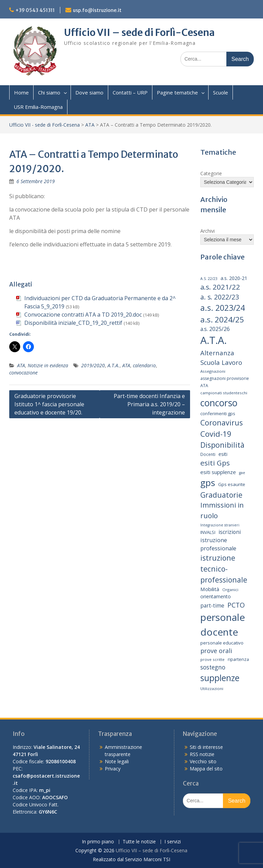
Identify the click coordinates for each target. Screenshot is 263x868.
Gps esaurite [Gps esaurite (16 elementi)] (232, 484)
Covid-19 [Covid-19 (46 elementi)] (216, 434)
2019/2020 (93, 365)
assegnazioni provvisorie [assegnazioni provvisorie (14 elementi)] (225, 378)
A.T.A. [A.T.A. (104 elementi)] (214, 340)
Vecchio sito (203, 761)
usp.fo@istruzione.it (97, 10)
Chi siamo (49, 92)
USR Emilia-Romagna (38, 107)
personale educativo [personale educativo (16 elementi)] (222, 643)
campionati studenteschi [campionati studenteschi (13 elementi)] (224, 393)
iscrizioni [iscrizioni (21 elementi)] (230, 532)
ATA (90, 125)
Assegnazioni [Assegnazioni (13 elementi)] (213, 371)
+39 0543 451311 (35, 10)
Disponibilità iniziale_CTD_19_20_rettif (73, 323)
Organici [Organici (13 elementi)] (230, 590)
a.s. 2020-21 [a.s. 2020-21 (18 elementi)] (234, 278)
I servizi (173, 842)
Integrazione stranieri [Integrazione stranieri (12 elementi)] (220, 525)
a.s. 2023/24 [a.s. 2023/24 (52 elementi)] (223, 308)
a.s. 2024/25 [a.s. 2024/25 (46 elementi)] (222, 319)
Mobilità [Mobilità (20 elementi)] (210, 589)
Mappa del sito (206, 769)
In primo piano (98, 842)
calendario (144, 365)
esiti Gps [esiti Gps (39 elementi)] (215, 463)
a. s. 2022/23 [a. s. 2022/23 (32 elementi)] (220, 297)
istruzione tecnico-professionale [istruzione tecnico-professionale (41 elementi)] (224, 569)
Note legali (117, 761)
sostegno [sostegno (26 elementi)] (213, 667)
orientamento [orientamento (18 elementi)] (216, 596)
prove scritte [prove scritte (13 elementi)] (212, 659)
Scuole (221, 92)
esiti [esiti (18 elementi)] (223, 454)
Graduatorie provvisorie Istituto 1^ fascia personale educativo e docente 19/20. (49, 404)
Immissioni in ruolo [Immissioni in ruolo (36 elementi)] (222, 510)
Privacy (113, 769)
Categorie (211, 173)
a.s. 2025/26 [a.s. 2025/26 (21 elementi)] (215, 329)
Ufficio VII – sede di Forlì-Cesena (139, 33)
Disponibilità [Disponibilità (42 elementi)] (222, 445)
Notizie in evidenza (48, 365)
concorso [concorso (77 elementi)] (219, 403)
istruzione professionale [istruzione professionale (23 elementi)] (218, 544)
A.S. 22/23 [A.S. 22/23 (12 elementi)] (209, 279)
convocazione (23, 373)
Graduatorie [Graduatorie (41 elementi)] (221, 495)
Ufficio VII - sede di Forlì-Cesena (45, 125)
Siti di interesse (206, 747)
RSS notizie (202, 754)
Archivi (208, 231)
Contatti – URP (130, 92)
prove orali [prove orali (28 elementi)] (216, 651)
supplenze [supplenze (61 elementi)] (220, 678)
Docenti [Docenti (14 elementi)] (208, 454)
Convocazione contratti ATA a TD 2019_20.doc (83, 315)
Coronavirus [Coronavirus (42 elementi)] (222, 423)
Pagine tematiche (177, 92)
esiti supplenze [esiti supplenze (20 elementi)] (218, 472)
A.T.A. (114, 365)
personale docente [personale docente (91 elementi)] (223, 624)
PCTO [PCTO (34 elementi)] (236, 605)
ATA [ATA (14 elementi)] (204, 386)
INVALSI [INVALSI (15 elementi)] (208, 532)
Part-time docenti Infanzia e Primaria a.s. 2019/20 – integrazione (149, 404)
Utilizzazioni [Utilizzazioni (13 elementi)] (212, 688)
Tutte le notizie (139, 842)
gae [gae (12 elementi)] (242, 473)
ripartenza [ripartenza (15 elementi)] (238, 659)
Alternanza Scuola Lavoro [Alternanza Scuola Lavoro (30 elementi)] (221, 358)
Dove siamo (89, 92)
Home (21, 92)
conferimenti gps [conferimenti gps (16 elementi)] (218, 413)
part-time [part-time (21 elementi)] (212, 606)
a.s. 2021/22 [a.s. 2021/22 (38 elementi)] (220, 287)
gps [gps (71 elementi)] (208, 483)
